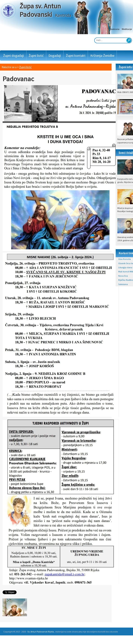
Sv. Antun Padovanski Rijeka (41, 632)
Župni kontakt (76, 56)
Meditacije (127, 29)
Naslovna (115, 29)
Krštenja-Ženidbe (102, 56)
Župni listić (36, 56)
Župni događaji (14, 56)
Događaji (55, 56)
